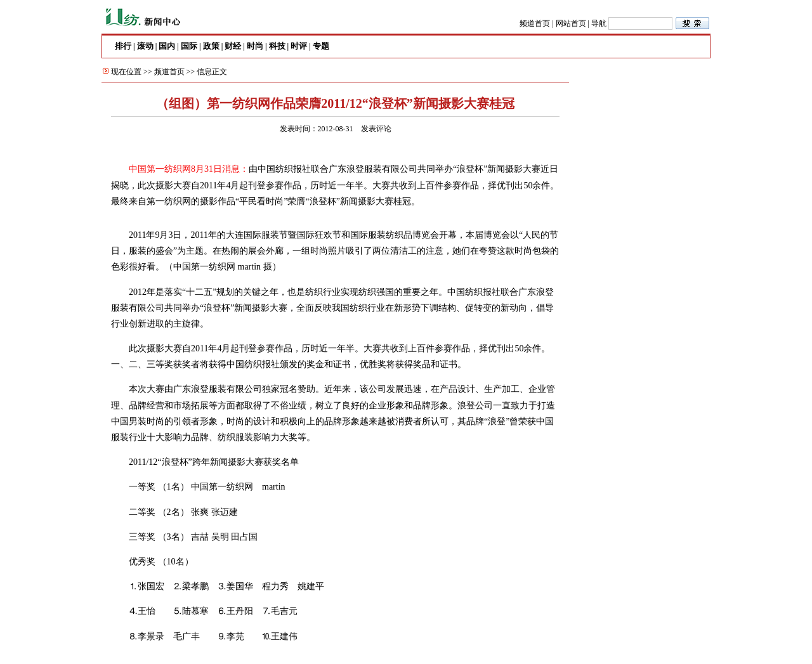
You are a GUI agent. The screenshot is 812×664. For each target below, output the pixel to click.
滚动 (145, 46)
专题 (321, 46)
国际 (189, 46)
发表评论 (376, 129)
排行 (123, 46)
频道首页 (535, 23)
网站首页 (571, 23)
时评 (299, 46)
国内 (167, 46)
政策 (211, 46)
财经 (233, 46)
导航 (599, 23)
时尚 (255, 46)
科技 (277, 46)
